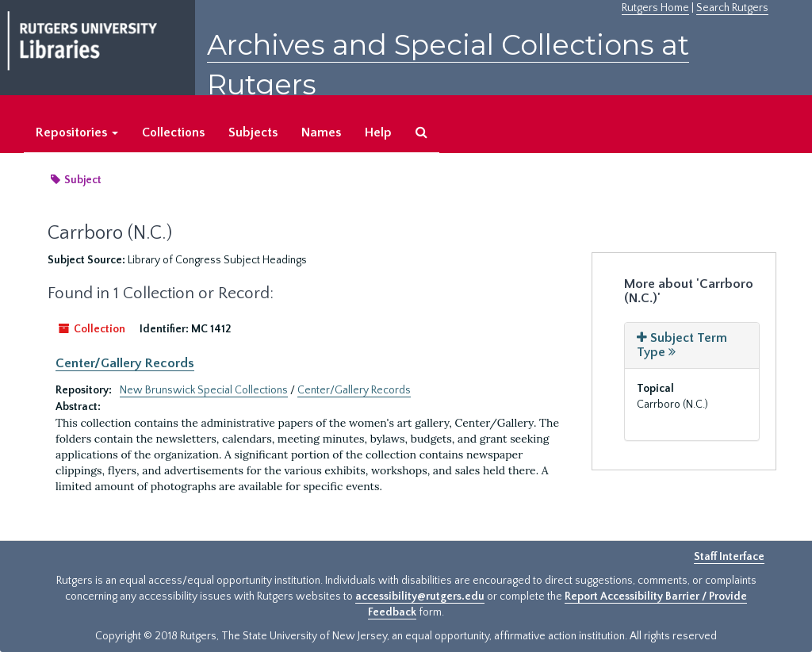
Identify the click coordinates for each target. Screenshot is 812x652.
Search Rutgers (732, 8)
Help (378, 132)
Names (321, 132)
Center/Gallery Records (125, 363)
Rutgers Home (655, 8)
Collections (173, 132)
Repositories (77, 132)
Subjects (253, 132)
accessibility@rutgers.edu (420, 596)
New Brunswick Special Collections (204, 390)
